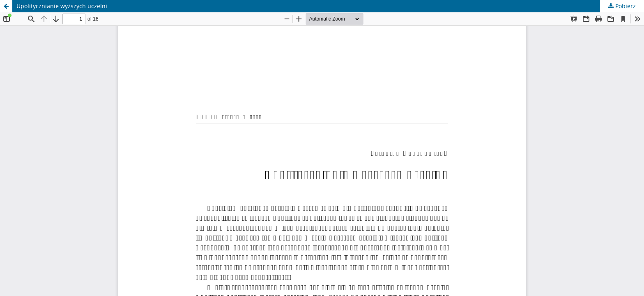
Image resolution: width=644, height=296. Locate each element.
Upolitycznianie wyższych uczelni (62, 6)
